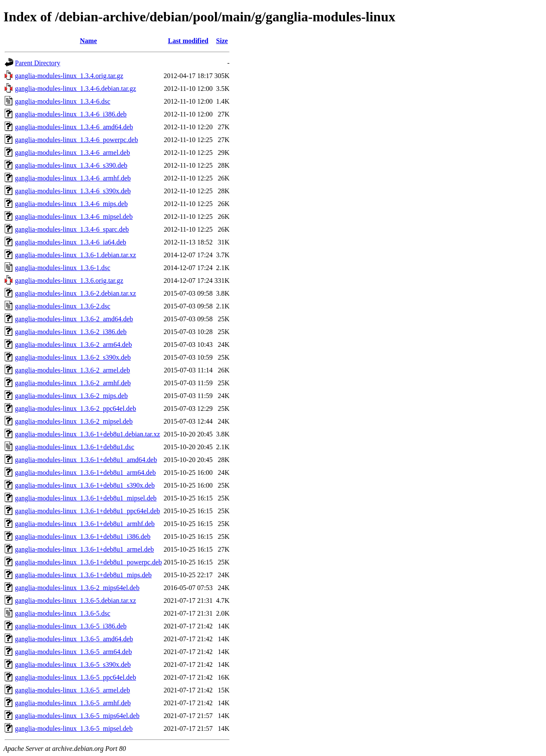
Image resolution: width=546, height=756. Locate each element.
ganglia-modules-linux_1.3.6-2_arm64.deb (73, 345)
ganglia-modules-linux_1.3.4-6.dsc (63, 101)
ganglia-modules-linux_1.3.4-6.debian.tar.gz (76, 89)
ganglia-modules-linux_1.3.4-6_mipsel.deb (74, 217)
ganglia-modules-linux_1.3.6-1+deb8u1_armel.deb (84, 549)
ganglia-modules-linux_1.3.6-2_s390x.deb (73, 357)
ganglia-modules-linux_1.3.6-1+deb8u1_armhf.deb (85, 524)
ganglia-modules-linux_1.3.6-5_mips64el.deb (77, 716)
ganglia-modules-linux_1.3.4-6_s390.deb (71, 165)
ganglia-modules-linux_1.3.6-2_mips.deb (71, 396)
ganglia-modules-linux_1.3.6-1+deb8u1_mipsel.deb (86, 498)
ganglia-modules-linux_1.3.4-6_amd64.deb (74, 127)
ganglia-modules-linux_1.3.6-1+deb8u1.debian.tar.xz (87, 434)
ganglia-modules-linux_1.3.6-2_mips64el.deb (77, 588)
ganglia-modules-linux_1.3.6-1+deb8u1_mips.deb (83, 575)
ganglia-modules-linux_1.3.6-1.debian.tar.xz (76, 255)
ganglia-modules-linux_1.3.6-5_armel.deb (73, 690)
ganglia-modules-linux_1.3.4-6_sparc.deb (72, 229)
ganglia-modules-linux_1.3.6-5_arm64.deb (73, 652)
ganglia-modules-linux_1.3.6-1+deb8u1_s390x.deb (85, 485)
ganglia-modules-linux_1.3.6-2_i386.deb (71, 332)
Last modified (188, 41)
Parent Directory (38, 63)
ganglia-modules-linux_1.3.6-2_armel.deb (73, 370)
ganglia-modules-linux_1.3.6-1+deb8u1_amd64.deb (86, 460)
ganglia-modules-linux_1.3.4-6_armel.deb (73, 153)
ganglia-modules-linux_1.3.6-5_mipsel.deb (74, 728)
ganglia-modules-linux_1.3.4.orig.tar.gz (69, 76)
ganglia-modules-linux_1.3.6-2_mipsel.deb (74, 421)
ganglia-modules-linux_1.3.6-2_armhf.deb (73, 383)
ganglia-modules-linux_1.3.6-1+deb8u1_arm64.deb (85, 472)
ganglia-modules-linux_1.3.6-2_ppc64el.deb (76, 409)
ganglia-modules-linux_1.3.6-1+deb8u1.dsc (75, 447)
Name (88, 41)
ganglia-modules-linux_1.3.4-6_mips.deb (71, 204)
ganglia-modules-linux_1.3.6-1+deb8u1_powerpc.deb (89, 562)
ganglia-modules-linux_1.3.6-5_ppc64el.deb (76, 677)
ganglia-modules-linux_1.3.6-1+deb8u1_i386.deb (83, 536)
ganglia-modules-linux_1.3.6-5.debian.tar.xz (76, 600)
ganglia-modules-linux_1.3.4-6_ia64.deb (71, 242)
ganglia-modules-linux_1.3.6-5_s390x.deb (73, 664)
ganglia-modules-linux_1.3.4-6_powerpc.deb (76, 140)
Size (222, 41)
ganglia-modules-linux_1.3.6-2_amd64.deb (74, 319)
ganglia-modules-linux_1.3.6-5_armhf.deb (73, 703)
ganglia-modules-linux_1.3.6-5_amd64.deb (74, 639)
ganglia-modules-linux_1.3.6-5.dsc (63, 613)
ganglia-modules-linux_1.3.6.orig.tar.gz (69, 281)
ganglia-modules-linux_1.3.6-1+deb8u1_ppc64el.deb (87, 511)
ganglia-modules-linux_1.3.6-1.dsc (63, 268)
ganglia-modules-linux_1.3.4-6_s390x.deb (73, 191)
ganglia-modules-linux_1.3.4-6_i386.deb (71, 114)
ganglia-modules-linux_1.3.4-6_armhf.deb (73, 178)
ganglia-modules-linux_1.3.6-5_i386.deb (71, 626)
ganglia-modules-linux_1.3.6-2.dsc (63, 306)
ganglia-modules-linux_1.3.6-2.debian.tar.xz (76, 293)
